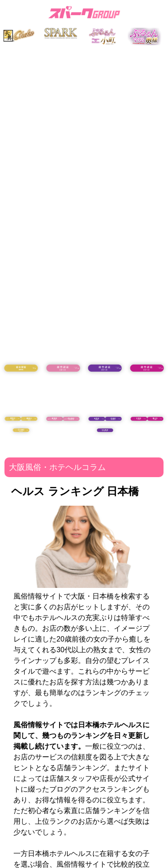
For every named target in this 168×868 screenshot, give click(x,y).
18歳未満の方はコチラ (21, 392)
